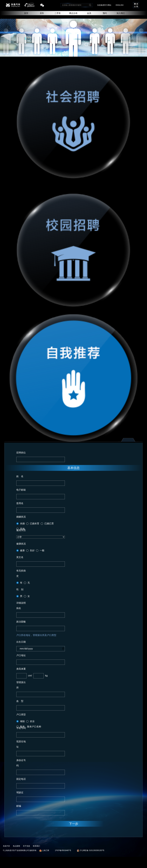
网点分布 (73, 13)
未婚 (22, 524)
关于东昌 (26, 846)
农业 (32, 721)
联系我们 (36, 846)
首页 (26, 13)
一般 (42, 550)
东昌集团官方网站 (104, 5)
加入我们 (121, 13)
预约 (105, 13)
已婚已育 (49, 524)
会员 (89, 13)
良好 (32, 550)
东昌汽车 (6, 846)
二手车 (58, 13)
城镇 (22, 721)
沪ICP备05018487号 (63, 850)
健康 (22, 550)
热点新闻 (16, 846)
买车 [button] (42, 13)
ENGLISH (120, 5)
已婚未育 (35, 524)
